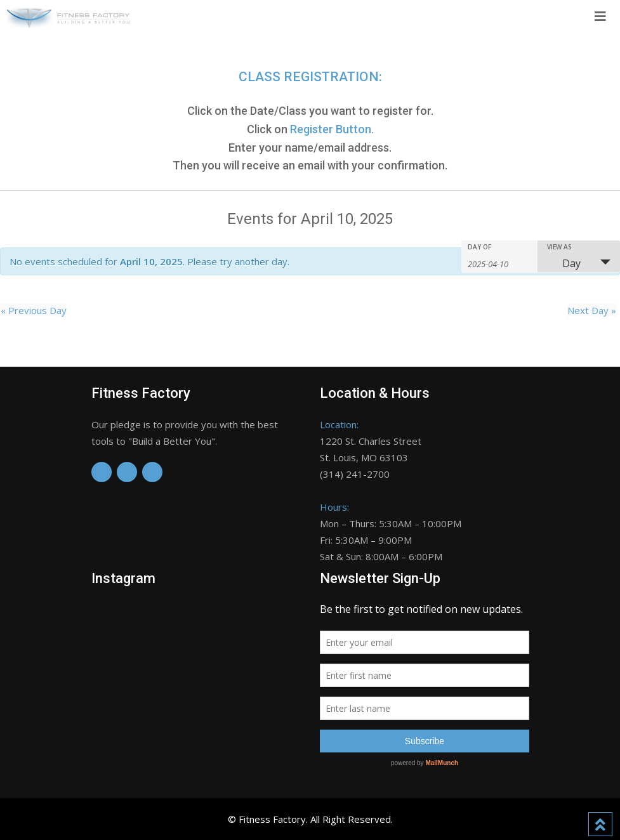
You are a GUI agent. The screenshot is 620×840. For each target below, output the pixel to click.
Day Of (479, 247)
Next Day (592, 310)
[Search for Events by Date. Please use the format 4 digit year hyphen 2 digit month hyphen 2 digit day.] (499, 263)
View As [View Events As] (559, 247)
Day (564, 263)
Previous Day (33, 310)
